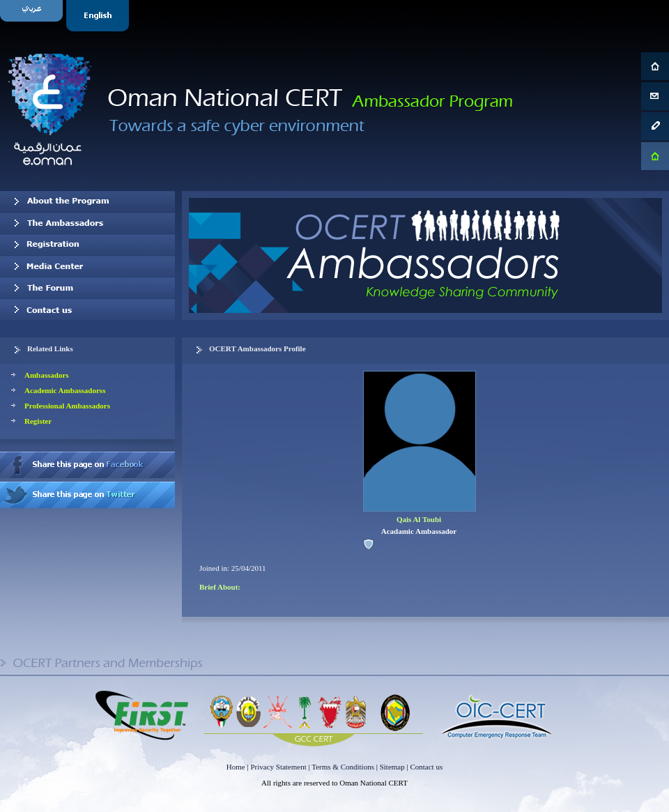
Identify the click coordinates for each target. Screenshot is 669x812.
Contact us (87, 309)
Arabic (33, 16)
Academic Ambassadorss (65, 390)
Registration (87, 245)
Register (38, 421)
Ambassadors (47, 375)
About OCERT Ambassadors (87, 201)
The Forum (87, 288)
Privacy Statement (278, 767)
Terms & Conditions (343, 767)
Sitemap (392, 767)
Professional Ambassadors (67, 406)
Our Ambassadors (87, 223)
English (99, 16)
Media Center (87, 266)
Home (236, 767)
